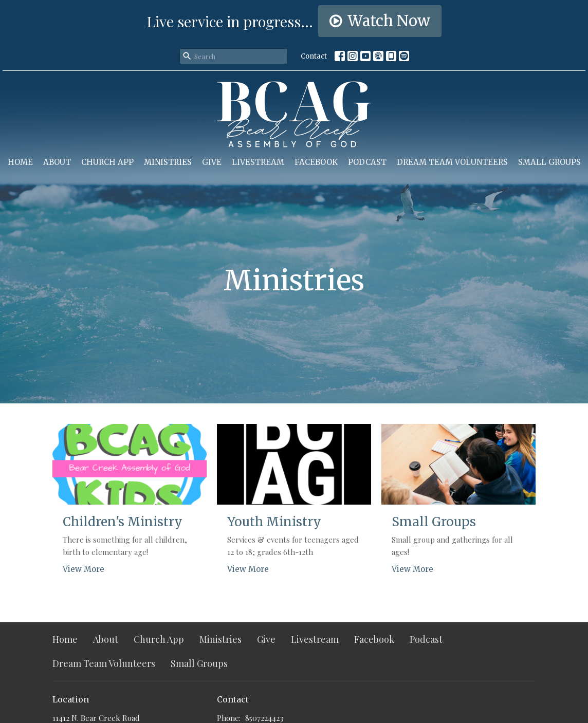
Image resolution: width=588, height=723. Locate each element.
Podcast (367, 162)
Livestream (258, 162)
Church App (107, 162)
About (57, 162)
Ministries (168, 162)
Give (212, 162)
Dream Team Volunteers (452, 162)
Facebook (316, 162)
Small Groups (549, 162)
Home (20, 162)
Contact (314, 56)
